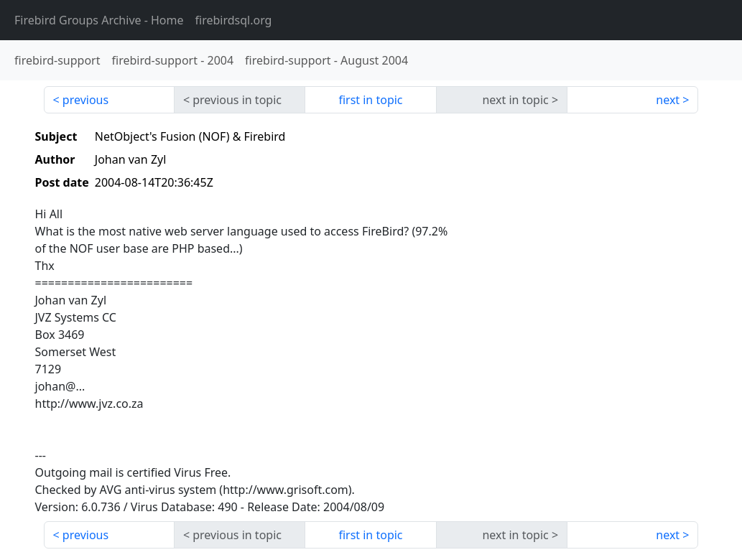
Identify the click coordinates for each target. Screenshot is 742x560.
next (668, 100)
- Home (99, 20)
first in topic (370, 100)
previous (85, 100)
